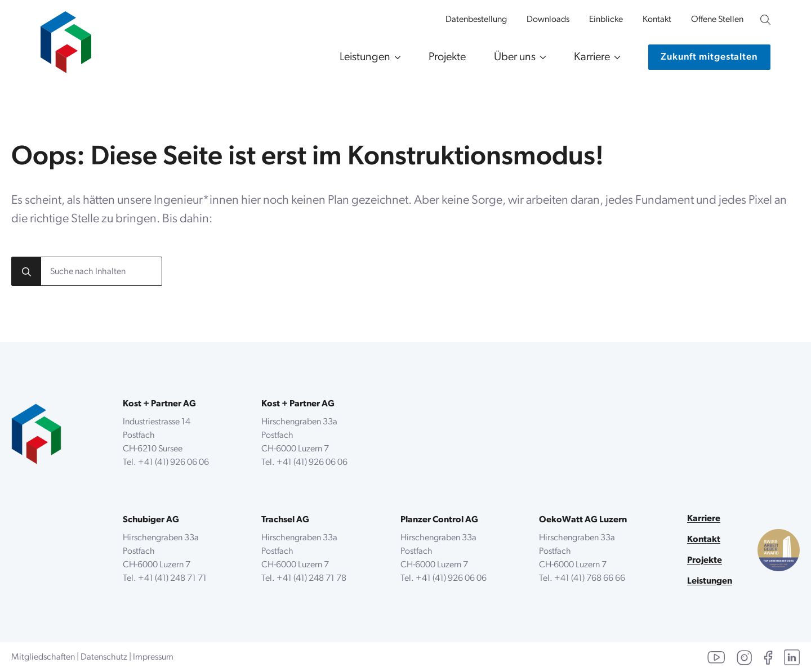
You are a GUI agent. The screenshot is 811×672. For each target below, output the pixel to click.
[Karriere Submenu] (615, 57)
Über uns (515, 57)
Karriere (592, 57)
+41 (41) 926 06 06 (173, 463)
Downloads (548, 20)
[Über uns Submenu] (541, 57)
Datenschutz (104, 657)
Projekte (447, 57)
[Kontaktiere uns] (709, 57)
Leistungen (365, 57)
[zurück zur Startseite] (36, 434)
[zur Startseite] (66, 37)
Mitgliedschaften (43, 657)
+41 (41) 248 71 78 (311, 579)
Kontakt (657, 20)
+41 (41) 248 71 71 (172, 579)
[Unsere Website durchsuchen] (765, 20)
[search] (26, 272)
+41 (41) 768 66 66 (590, 579)
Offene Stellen (717, 20)
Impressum (153, 657)
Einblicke (606, 20)
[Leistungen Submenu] (395, 57)
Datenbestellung (476, 20)
